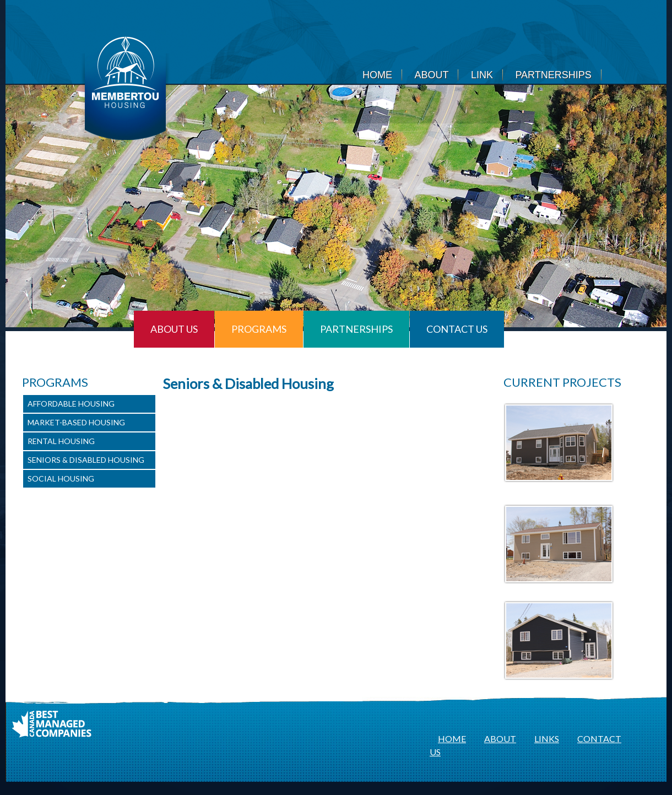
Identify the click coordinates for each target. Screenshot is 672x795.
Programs (259, 329)
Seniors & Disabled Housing (86, 460)
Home (377, 75)
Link (482, 75)
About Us (174, 329)
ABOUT (500, 739)
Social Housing (61, 478)
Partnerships (553, 75)
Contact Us (457, 329)
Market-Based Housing (76, 422)
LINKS (547, 739)
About (431, 75)
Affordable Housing (71, 404)
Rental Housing (61, 441)
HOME (452, 739)
